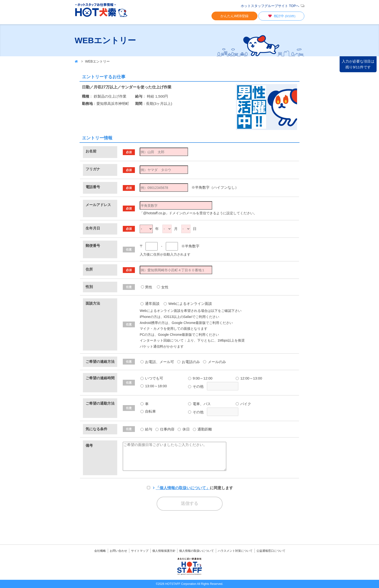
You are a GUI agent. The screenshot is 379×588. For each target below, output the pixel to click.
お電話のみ (189, 362)
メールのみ (214, 362)
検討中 (281, 16)
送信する (189, 503)
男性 (149, 287)
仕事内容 (165, 429)
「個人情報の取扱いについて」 (183, 488)
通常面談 (150, 304)
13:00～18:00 (154, 386)
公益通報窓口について (271, 551)
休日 (184, 429)
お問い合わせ (118, 551)
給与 (146, 429)
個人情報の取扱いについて (197, 551)
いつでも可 (152, 378)
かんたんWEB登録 (234, 16)
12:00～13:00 (249, 378)
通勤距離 (202, 429)
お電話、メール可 (157, 362)
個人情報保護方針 (164, 551)
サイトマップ (140, 551)
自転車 (148, 411)
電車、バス (199, 404)
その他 (196, 386)
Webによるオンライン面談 (188, 304)
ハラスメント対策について (235, 551)
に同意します (194, 488)
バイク (243, 404)
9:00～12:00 (200, 378)
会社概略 (100, 551)
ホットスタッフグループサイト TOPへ (270, 6)
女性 (165, 287)
